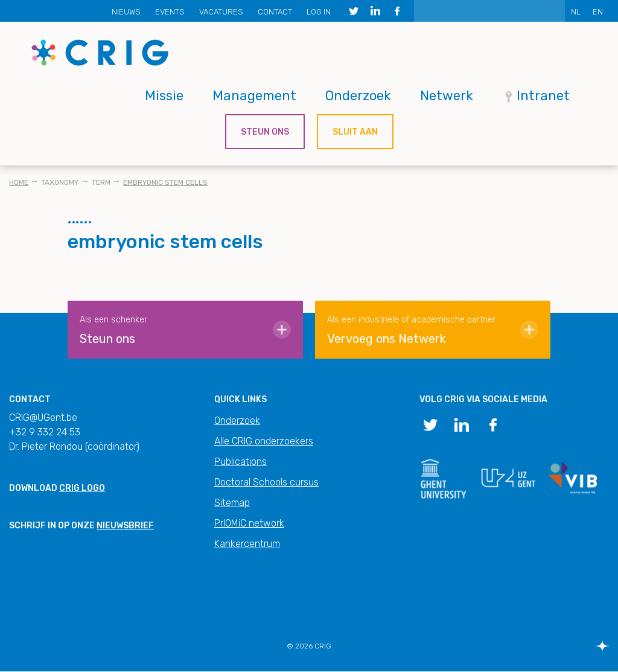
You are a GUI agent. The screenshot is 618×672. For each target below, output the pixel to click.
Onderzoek (358, 96)
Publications (241, 462)
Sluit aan (355, 132)
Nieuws (126, 12)
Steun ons (265, 132)
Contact (275, 12)
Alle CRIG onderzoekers (264, 441)
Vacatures (221, 12)
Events (170, 12)
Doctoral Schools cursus (266, 482)
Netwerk (447, 96)
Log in (319, 12)
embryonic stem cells (165, 182)
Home (19, 182)
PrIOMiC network (249, 523)
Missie (164, 96)
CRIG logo (82, 488)
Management (254, 96)
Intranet (543, 96)
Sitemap (232, 503)
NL (576, 12)
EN (598, 12)
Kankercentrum (247, 544)
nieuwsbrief (125, 526)
